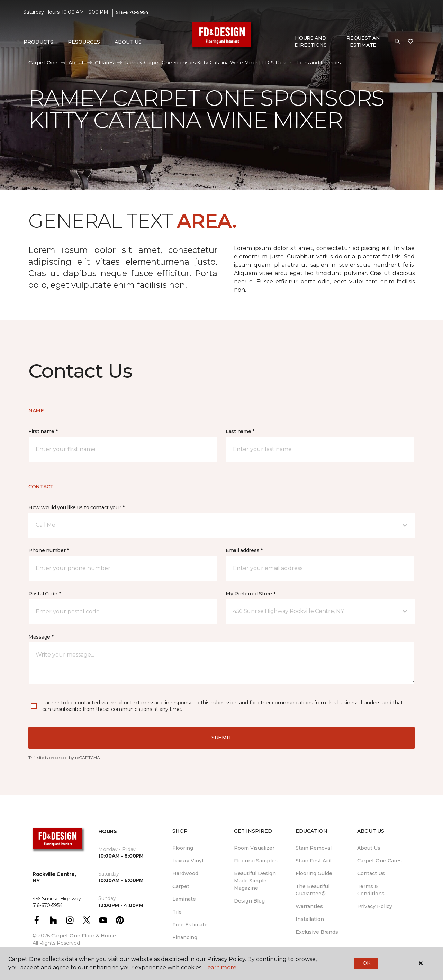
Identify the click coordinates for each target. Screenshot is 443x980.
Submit (221, 738)
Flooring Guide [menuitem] (314, 873)
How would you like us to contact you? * (76, 507)
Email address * (244, 550)
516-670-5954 (132, 12)
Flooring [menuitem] (183, 848)
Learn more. (221, 967)
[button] (397, 42)
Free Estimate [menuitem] (190, 925)
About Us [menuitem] (369, 848)
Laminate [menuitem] (184, 899)
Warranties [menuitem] (309, 906)
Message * (41, 637)
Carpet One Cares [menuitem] (379, 861)
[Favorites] (410, 42)
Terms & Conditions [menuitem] (371, 890)
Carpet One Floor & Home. (84, 936)
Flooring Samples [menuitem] (256, 861)
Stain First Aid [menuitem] (313, 861)
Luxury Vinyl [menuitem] (188, 861)
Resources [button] (84, 42)
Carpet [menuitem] (181, 886)
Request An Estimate (363, 42)
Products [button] (38, 42)
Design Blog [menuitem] (249, 901)
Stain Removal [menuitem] (314, 848)
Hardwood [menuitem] (185, 873)
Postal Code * (44, 594)
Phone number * (49, 550)
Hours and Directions (311, 42)
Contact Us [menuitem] (371, 873)
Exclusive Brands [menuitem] (317, 932)
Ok (366, 963)
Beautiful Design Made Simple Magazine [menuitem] (255, 881)
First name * (43, 431)
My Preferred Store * (250, 594)
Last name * (240, 431)
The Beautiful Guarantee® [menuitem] (313, 890)
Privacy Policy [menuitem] (375, 906)
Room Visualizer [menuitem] (254, 848)
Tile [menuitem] (177, 912)
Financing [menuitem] (185, 937)
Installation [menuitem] (310, 919)
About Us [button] (128, 42)
